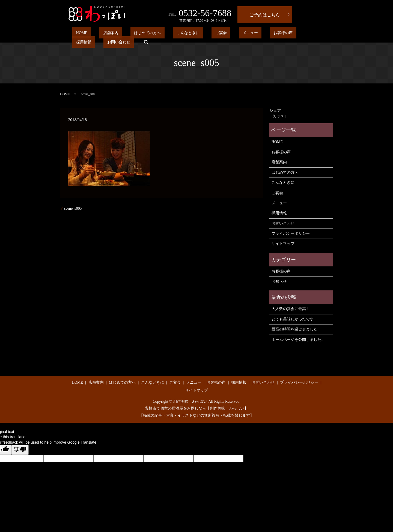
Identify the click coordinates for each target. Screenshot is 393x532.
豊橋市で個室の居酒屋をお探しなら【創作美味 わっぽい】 (196, 408)
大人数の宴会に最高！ (291, 309)
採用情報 (261, 34)
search (312, 34)
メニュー (210, 34)
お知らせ (279, 282)
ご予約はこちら (265, 15)
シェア (275, 111)
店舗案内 (100, 34)
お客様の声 (235, 34)
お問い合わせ (288, 34)
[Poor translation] (20, 450)
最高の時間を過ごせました (294, 329)
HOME (78, 34)
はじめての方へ (129, 34)
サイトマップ (283, 244)
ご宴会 (188, 34)
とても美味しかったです (293, 319)
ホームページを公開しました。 (298, 340)
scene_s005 (73, 208)
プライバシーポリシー (291, 234)
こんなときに (162, 34)
